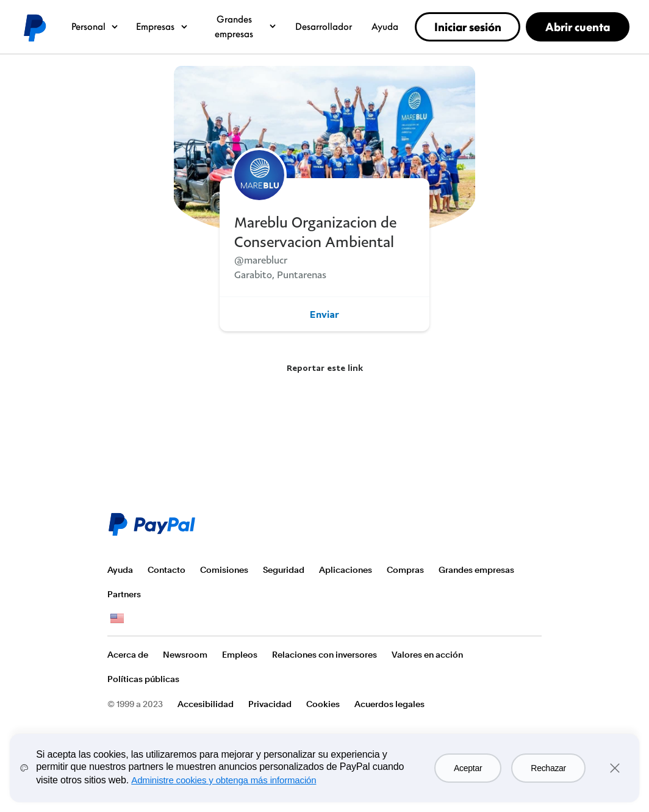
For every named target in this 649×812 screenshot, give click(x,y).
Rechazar (548, 768)
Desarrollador (324, 26)
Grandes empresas (246, 26)
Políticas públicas (143, 679)
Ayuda (385, 26)
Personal (95, 26)
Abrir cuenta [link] (578, 27)
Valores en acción (427, 655)
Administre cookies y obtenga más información (224, 780)
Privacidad (270, 704)
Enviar (324, 314)
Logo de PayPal (34, 27)
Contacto (167, 570)
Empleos (240, 655)
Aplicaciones (346, 570)
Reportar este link (325, 368)
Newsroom (185, 655)
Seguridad (284, 570)
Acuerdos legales (389, 704)
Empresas (163, 26)
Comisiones (224, 570)
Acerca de (128, 655)
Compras (405, 570)
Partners (124, 594)
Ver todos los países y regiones (117, 619)
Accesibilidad (206, 704)
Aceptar (468, 768)
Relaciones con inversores (324, 655)
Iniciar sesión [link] (468, 27)
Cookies (323, 704)
